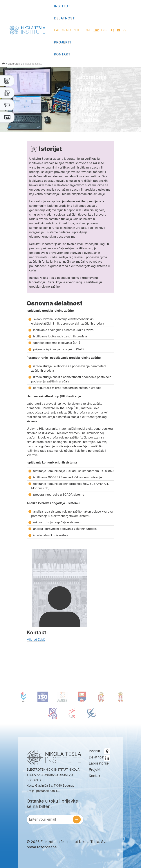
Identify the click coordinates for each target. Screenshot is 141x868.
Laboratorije (67, 30)
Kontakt (62, 54)
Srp (96, 30)
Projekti (63, 42)
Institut (62, 6)
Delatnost (64, 18)
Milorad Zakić (36, 640)
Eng (104, 30)
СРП (89, 30)
